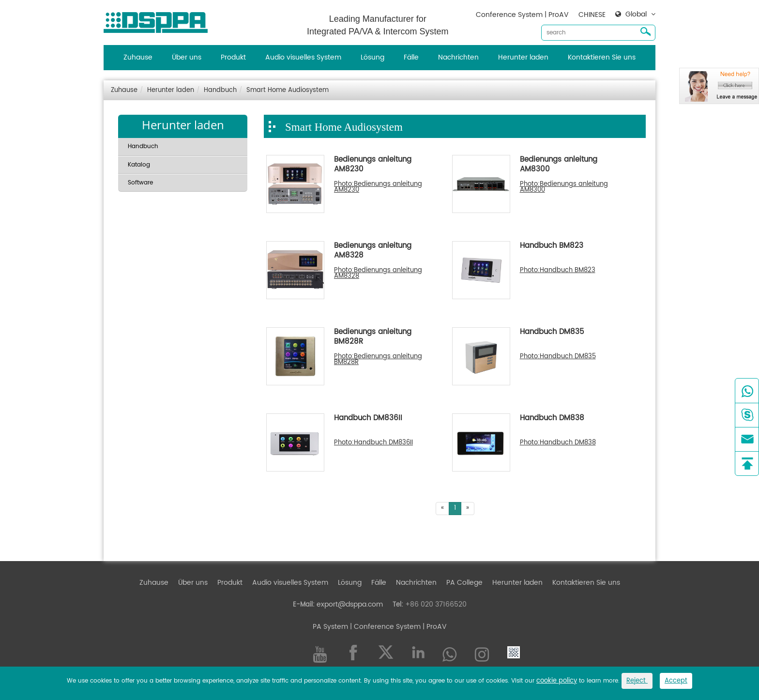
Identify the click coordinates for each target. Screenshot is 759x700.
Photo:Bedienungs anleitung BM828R (378, 360)
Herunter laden (523, 57)
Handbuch (220, 90)
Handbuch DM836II (368, 419)
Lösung (372, 57)
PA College (464, 583)
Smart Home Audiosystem (288, 90)
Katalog (139, 165)
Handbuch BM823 (552, 246)
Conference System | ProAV (522, 15)
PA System (330, 627)
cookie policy (557, 681)
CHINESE (592, 15)
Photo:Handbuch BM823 (558, 271)
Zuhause (138, 57)
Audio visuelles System (303, 57)
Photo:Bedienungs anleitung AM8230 (378, 187)
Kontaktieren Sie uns (602, 57)
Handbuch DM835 (552, 333)
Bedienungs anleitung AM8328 (373, 251)
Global (636, 15)
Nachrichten (458, 57)
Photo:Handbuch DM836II (373, 443)
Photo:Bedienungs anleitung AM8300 (564, 187)
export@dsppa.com (350, 604)
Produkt (233, 57)
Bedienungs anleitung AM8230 (373, 165)
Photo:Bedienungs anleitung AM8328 (378, 274)
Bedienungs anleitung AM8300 (559, 165)
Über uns (187, 57)
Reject (637, 681)
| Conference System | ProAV (397, 627)
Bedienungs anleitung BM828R (373, 337)
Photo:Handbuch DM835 (558, 357)
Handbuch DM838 (552, 419)
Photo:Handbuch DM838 (558, 443)
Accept (676, 681)
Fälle (411, 57)
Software (140, 183)
